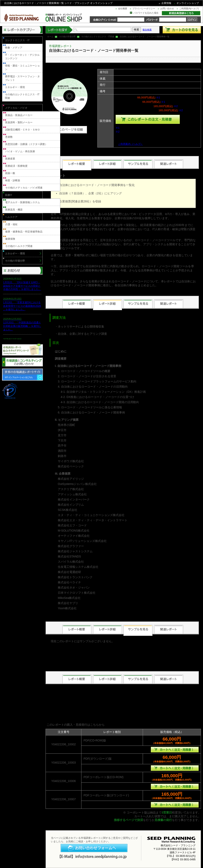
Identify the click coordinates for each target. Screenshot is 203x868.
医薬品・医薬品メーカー (19, 115)
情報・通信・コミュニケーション (22, 67)
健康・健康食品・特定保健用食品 (24, 232)
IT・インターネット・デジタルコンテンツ (22, 57)
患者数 (9, 137)
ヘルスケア (11, 217)
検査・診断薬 (13, 180)
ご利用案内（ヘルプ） (130, 144)
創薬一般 (10, 173)
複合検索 (147, 30)
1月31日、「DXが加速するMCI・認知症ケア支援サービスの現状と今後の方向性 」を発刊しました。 (22, 286)
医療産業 (10, 159)
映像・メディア (14, 48)
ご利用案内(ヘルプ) (189, 8)
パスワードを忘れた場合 (146, 13)
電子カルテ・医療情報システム (23, 202)
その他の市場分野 (67, 37)
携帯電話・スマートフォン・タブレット (22, 78)
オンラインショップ (188, 3)
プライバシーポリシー (144, 8)
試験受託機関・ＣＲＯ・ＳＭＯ (23, 130)
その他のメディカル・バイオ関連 (24, 188)
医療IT (9, 195)
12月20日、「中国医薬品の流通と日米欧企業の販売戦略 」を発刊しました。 (22, 326)
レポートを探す (59, 30)
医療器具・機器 (14, 210)
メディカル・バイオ (16, 108)
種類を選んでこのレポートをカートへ (148, 119)
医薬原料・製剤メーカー (19, 122)
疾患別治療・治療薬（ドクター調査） (26, 144)
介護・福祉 (11, 224)
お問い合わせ (167, 8)
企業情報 (166, 3)
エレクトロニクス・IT (17, 40)
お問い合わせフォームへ (94, 848)
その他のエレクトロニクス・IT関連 (98, 37)
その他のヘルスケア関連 (19, 246)
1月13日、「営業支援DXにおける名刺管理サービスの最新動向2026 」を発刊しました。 (22, 306)
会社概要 (123, 8)
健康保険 (10, 239)
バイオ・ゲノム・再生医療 (20, 151)
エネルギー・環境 (15, 87)
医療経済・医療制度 (16, 166)
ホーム (50, 37)
